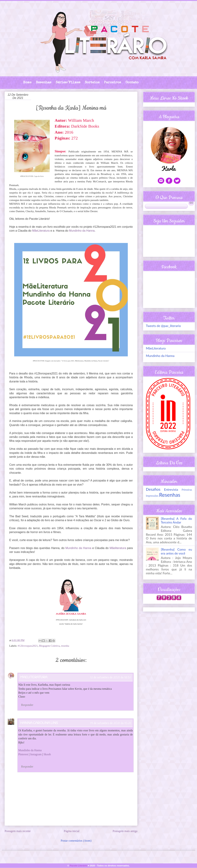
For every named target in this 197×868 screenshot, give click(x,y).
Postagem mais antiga (125, 831)
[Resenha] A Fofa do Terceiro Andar (176, 520)
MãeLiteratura (41, 231)
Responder (27, 705)
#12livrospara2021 (28, 646)
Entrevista (171, 489)
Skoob (47, 754)
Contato (132, 83)
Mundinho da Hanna (82, 231)
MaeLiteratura (34, 677)
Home (27, 83)
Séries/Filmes (68, 83)
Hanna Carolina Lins (39, 723)
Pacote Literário (78, 866)
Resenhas (44, 83)
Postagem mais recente (18, 831)
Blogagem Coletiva (49, 646)
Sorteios (92, 83)
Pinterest (23, 754)
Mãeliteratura (118, 548)
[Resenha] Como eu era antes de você (176, 551)
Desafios (153, 489)
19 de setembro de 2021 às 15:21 (111, 723)
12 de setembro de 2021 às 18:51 (110, 677)
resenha (65, 646)
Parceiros (113, 83)
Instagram (36, 754)
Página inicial (72, 831)
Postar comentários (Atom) (76, 841)
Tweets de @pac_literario (163, 326)
